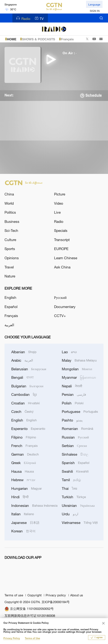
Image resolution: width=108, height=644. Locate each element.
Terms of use (14, 595)
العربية (9, 325)
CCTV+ (60, 316)
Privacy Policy (12, 639)
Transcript (62, 240)
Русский (60, 297)
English (10, 297)
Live (57, 212)
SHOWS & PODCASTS (39, 39)
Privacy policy (56, 595)
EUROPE (61, 249)
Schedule (94, 95)
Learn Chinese (66, 258)
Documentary (65, 307)
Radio (23, 18)
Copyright (35, 595)
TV (39, 18)
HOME (12, 39)
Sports (10, 249)
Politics (10, 212)
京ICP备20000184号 (56, 602)
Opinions (12, 258)
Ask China (62, 267)
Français (67, 39)
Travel (9, 267)
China (9, 194)
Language (94, 4)
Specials (61, 230)
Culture (10, 240)
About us (77, 595)
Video (59, 203)
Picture (60, 194)
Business (12, 221)
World (9, 203)
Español (11, 307)
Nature (10, 276)
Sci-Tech (11, 230)
